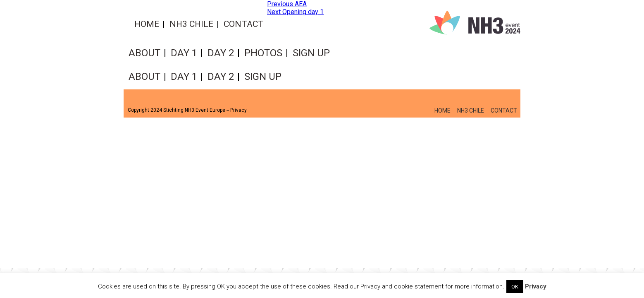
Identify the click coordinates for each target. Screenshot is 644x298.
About (144, 53)
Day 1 (184, 53)
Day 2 (221, 53)
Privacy (239, 110)
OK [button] (515, 287)
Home (147, 24)
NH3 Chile (191, 24)
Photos (263, 53)
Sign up (311, 53)
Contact (244, 24)
